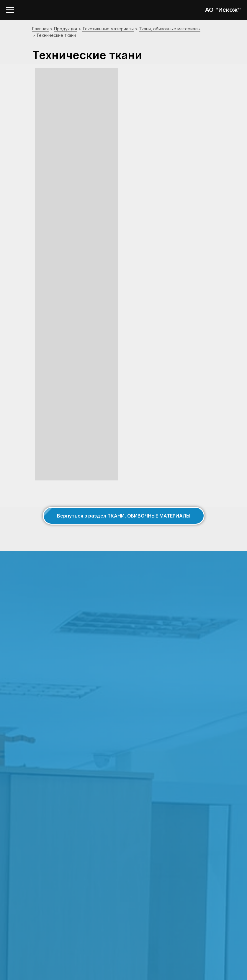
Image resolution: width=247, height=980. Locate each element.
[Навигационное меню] (10, 10)
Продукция (66, 29)
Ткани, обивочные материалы (170, 29)
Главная (40, 29)
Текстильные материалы (108, 29)
